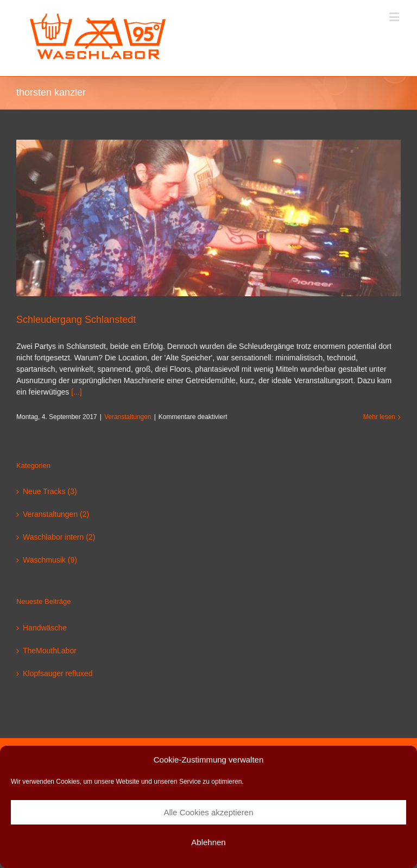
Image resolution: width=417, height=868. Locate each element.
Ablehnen (208, 842)
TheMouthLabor (50, 651)
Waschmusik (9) (50, 560)
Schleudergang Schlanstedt (76, 320)
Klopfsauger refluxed (58, 673)
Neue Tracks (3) (50, 491)
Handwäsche (45, 628)
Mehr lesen (379, 417)
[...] (76, 392)
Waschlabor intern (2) (59, 537)
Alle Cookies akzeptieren (208, 812)
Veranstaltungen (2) (56, 514)
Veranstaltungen (128, 417)
